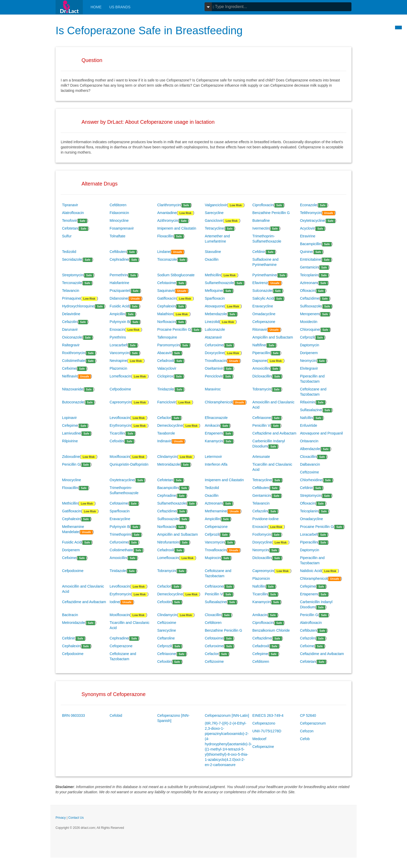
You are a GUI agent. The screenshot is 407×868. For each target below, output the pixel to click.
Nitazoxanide (73, 389)
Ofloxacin (308, 291)
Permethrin (118, 275)
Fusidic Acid (119, 306)
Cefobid (116, 715)
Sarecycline (214, 213)
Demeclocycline (170, 425)
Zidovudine (71, 457)
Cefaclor (164, 418)
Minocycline (119, 221)
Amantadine (167, 213)
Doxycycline (215, 353)
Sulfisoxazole (311, 306)
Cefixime (69, 368)
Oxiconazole (72, 337)
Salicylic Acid (263, 298)
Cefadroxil (165, 361)
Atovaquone (215, 306)
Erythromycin (120, 425)
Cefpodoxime (120, 389)
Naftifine (259, 345)
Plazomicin (118, 368)
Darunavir (70, 329)
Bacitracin (70, 615)
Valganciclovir (216, 205)
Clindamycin (167, 457)
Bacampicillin (311, 244)
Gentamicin (309, 267)
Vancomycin (119, 353)
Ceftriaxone (262, 418)
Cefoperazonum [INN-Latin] (227, 715)
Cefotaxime (167, 283)
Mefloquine (214, 291)
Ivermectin (261, 228)
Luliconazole (215, 329)
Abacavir (164, 353)
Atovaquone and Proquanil (321, 433)
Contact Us (76, 818)
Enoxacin (117, 329)
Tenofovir (69, 221)
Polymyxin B (120, 322)
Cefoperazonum (313, 723)
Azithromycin (168, 221)
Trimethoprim (120, 534)
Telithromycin (311, 213)
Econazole (308, 205)
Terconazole (72, 283)
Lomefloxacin (120, 376)
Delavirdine (71, 314)
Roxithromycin (74, 353)
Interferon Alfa (216, 464)
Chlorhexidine (311, 480)
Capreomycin (120, 402)
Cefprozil (307, 337)
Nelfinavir (70, 376)
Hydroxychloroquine (78, 306)
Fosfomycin (262, 534)
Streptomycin (73, 275)
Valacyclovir (167, 368)
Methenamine (216, 511)
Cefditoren (118, 205)
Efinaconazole (216, 418)
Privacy (61, 818)
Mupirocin (213, 558)
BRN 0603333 (73, 715)
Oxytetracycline (313, 221)
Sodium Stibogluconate (176, 275)
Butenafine (261, 221)
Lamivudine (71, 433)
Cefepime (70, 425)
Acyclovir (307, 228)
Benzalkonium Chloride (271, 630)
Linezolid (212, 322)
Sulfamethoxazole (219, 283)
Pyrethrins (118, 337)
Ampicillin (117, 314)
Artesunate (261, 457)
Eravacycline (263, 306)
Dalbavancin (310, 464)
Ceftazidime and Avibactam (274, 433)
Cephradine (119, 259)
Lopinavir (69, 418)
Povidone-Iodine (265, 519)
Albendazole (310, 449)
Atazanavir (213, 337)
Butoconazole (73, 402)
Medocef (259, 739)
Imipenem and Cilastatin (177, 228)
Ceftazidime (310, 298)
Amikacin (212, 425)
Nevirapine (118, 361)
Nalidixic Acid (311, 571)
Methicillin (213, 275)
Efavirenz (260, 283)
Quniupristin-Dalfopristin (129, 464)
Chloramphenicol (218, 402)
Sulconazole (262, 291)
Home (96, 7)
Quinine (306, 252)
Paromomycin (168, 345)
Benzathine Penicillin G (271, 213)
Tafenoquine (167, 337)
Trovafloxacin (216, 361)
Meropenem (310, 314)
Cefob (305, 739)
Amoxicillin (261, 368)
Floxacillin (165, 236)
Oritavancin (309, 441)
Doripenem (309, 353)
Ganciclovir (214, 221)
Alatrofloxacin (73, 213)
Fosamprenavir (122, 228)
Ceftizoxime (310, 472)
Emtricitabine (311, 259)
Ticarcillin (117, 433)
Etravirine (308, 236)
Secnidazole (72, 259)
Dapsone (260, 361)
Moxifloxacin (120, 457)
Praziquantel (120, 291)
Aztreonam (309, 283)
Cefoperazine (263, 747)
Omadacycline (264, 314)
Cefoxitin (117, 441)
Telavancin (71, 291)
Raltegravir (71, 345)
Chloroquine (310, 329)
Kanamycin (214, 441)
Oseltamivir (214, 368)
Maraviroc (213, 389)
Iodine (114, 602)
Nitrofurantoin (168, 542)
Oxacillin (212, 259)
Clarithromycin (169, 205)
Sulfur (67, 236)
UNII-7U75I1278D (267, 731)
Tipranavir (70, 205)
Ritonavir (259, 329)
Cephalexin (166, 306)
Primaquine (71, 298)
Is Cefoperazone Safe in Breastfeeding (149, 30)
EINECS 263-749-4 (268, 715)
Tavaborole (166, 433)
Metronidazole (169, 464)
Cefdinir (259, 252)
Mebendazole (216, 314)
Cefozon (307, 731)
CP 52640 (308, 715)
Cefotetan (70, 228)
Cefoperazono (264, 723)
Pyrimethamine (264, 275)
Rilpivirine (70, 441)
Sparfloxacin (215, 298)
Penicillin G (71, 464)
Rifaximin (308, 402)
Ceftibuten (118, 252)
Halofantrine (119, 283)
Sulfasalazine (311, 410)
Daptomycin (310, 345)
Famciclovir (167, 402)
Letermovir (213, 457)
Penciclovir (214, 376)
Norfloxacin (166, 322)
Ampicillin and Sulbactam (273, 337)
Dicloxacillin (262, 376)
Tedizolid (69, 252)
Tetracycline (214, 228)
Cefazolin (70, 322)
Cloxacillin (308, 457)
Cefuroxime (214, 345)
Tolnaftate (117, 236)
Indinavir (164, 441)
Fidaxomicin (119, 213)
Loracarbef (118, 345)
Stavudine (213, 252)
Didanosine (119, 298)
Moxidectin (309, 322)
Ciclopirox (165, 376)
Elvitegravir (309, 368)
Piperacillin (261, 353)
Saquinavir (166, 291)
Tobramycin (262, 389)
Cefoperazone (264, 322)
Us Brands (120, 7)
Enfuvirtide (309, 425)
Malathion (165, 314)
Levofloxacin (120, 418)
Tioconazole (167, 259)
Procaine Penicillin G (174, 329)
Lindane (164, 252)
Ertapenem (214, 433)
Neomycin (308, 361)
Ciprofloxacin (263, 205)
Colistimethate (74, 361)
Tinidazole (165, 389)
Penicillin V (261, 425)
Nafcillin (306, 418)
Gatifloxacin (167, 298)
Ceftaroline (166, 638)
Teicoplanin (309, 275)
